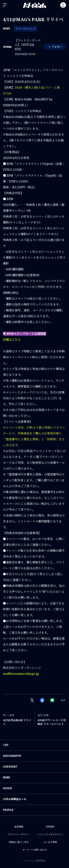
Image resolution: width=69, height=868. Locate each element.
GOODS (7, 788)
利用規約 (50, 827)
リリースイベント (25, 29)
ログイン (63, 5)
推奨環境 (19, 827)
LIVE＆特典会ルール (15, 799)
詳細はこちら (12, 340)
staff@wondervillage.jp (21, 674)
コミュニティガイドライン (50, 834)
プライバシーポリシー (19, 834)
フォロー (55, 47)
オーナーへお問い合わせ (35, 850)
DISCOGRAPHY (12, 756)
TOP (6, 745)
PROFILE (8, 810)
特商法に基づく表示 (19, 842)
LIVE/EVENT (10, 767)
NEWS (7, 29)
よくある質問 (50, 842)
